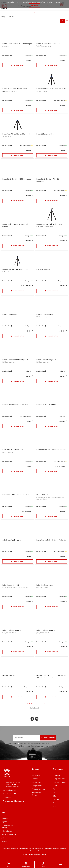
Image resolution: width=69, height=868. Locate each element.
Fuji (54, 789)
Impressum (7, 797)
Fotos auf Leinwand (38, 789)
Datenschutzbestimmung (40, 746)
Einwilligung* (13, 744)
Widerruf (4, 841)
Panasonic (56, 803)
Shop (9, 865)
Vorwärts (38, 704)
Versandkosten (36, 849)
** (32, 60)
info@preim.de (11, 790)
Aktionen (5, 818)
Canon (55, 786)
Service (43, 865)
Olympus (56, 799)
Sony (54, 806)
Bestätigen (34, 5)
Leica (55, 792)
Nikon (55, 796)
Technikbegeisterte (60, 782)
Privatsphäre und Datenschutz (13, 801)
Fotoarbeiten (36, 775)
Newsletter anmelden (48, 738)
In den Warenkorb (18, 65)
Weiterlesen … (58, 2)
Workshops (26, 865)
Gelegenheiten (7, 831)
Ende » (45, 704)
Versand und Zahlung (9, 834)
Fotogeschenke (37, 786)
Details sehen (7, 55)
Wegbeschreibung (12, 786)
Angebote (5, 822)
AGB (3, 838)
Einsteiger (56, 775)
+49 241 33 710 (11, 794)
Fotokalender (36, 782)
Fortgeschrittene (59, 779)
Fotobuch (35, 779)
